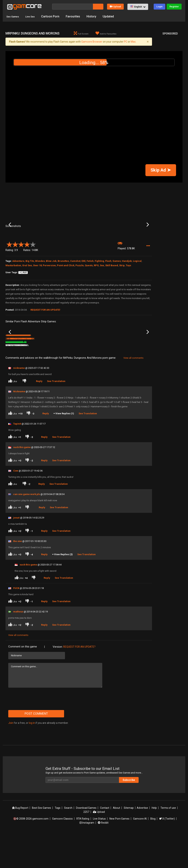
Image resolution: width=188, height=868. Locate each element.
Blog (153, 854)
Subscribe (129, 815)
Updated (113, 16)
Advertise (142, 843)
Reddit (103, 858)
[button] (138, 7)
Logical (137, 287)
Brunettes (63, 287)
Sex (102, 292)
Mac (133, 42)
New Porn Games (119, 854)
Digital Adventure (88, 375)
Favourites (77, 16)
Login (159, 7)
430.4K (134, 380)
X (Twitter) (167, 854)
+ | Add (23, 299)
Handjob (127, 287)
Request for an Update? (79, 681)
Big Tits (30, 287)
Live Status (99, 854)
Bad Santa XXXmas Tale (40, 375)
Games (117, 287)
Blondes (40, 287)
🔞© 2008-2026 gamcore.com (31, 854)
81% (25, 380)
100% (74, 380)
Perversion (49, 292)
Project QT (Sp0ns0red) (66, 375)
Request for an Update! (45, 336)
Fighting (99, 287)
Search (68, 843)
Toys (128, 292)
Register (174, 7)
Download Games (86, 843)
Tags (58, 843)
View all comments (133, 393)
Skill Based (112, 292)
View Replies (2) (63, 589)
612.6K (109, 380)
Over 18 (37, 292)
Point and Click (66, 292)
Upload (115, 7)
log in (32, 758)
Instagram (87, 858)
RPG (96, 292)
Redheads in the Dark (115, 375)
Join (11, 758)
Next (148, 238)
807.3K (36, 380)
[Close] (148, 42)
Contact (105, 843)
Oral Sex (27, 292)
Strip (122, 292)
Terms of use (168, 843)
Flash (108, 287)
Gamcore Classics (62, 854)
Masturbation (13, 292)
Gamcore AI (140, 854)
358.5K (85, 380)
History (96, 16)
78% (99, 380)
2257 (86, 847)
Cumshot (75, 287)
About (116, 843)
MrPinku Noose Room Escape (139, 375)
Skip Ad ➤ (161, 170)
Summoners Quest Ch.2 (15, 375)
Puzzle (80, 292)
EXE (84, 287)
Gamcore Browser (92, 42)
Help (154, 843)
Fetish (90, 287)
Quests (89, 292)
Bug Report (20, 843)
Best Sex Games (41, 843)
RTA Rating (83, 854)
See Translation (56, 416)
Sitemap (129, 843)
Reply (39, 416)
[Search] (73, 7)
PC (126, 42)
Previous (10, 238)
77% (124, 380)
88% (50, 380)
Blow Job (51, 287)
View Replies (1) (65, 448)
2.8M (59, 380)
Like (13, 416)
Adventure (18, 287)
